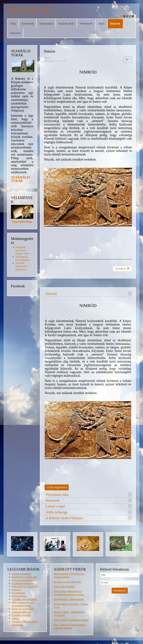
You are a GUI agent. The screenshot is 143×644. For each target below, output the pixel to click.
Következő (122, 269)
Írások (101, 24)
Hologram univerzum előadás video (22, 250)
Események (28, 24)
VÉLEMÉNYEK (22, 222)
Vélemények (86, 24)
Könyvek (115, 24)
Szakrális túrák (66, 24)
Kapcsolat (15, 33)
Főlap (13, 24)
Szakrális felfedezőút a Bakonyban (22, 266)
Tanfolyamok (46, 24)
